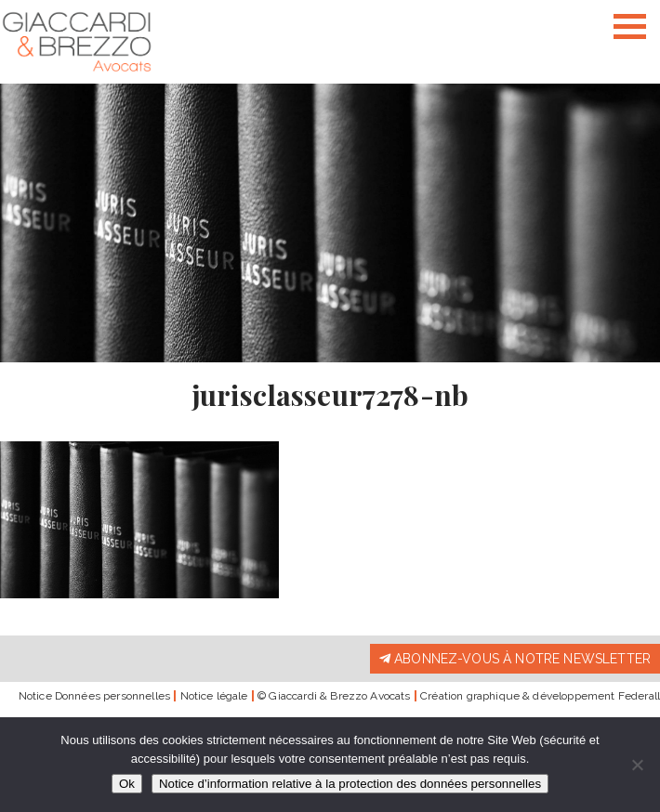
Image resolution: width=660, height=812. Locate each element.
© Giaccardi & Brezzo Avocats (334, 696)
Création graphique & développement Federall (540, 696)
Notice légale (214, 696)
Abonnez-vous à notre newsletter (515, 659)
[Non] (637, 765)
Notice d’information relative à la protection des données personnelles (350, 784)
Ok (127, 784)
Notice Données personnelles (94, 696)
